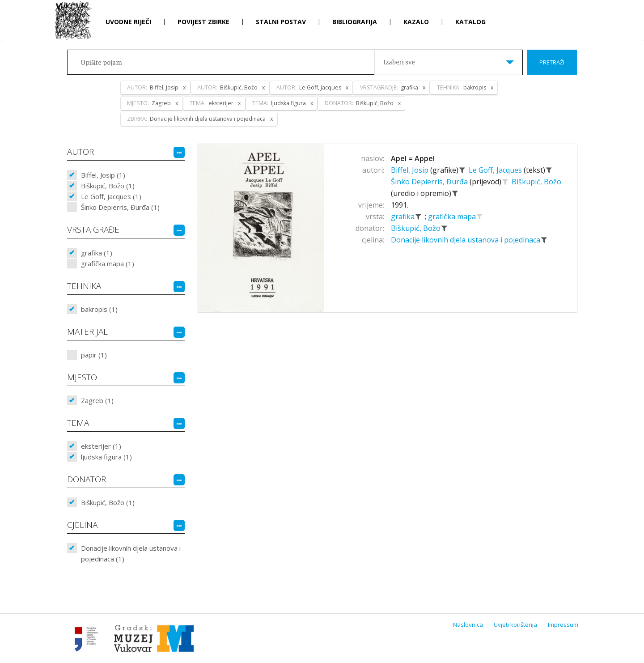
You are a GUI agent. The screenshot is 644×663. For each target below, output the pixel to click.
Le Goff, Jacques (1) (111, 196)
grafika (404, 217)
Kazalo (416, 22)
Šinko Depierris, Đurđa (430, 182)
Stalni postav (281, 22)
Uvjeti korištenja (515, 625)
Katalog (470, 22)
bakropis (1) (99, 309)
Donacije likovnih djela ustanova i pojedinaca (466, 240)
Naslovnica (468, 625)
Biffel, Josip (411, 170)
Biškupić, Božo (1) (108, 186)
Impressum (563, 625)
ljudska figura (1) (106, 457)
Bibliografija (355, 22)
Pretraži (552, 62)
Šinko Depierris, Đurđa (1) (120, 207)
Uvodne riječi (128, 22)
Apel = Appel (413, 158)
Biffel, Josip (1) (103, 175)
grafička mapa (453, 217)
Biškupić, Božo (536, 182)
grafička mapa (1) (108, 263)
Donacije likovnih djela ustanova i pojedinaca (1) (131, 553)
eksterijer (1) (101, 446)
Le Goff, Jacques (496, 170)
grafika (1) (97, 253)
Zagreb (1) (97, 400)
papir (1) (94, 355)
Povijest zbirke (203, 22)
